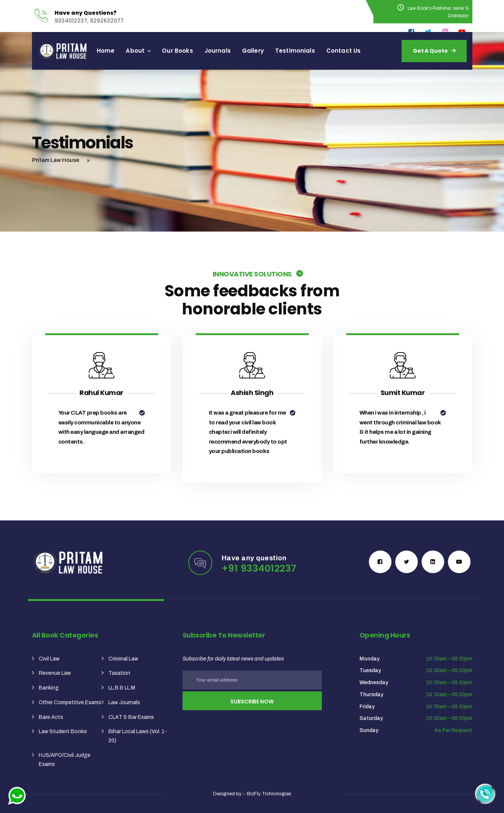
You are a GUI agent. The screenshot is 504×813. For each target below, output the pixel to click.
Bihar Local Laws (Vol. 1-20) (138, 736)
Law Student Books (63, 731)
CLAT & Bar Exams (131, 717)
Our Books (192, 51)
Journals (232, 51)
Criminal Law (123, 659)
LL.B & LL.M (122, 688)
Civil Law (49, 659)
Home (120, 51)
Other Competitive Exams (70, 702)
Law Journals (124, 702)
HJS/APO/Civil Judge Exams (65, 760)
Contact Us (358, 51)
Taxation (119, 673)
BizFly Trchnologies (269, 794)
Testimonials (310, 51)
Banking (49, 688)
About (150, 51)
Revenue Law (55, 673)
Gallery (268, 51)
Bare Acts (51, 717)
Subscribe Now (252, 702)
